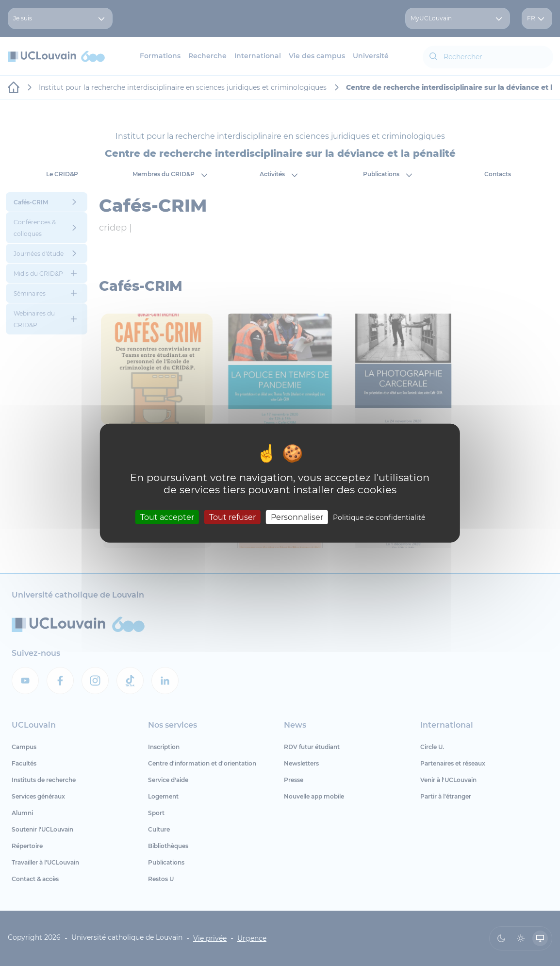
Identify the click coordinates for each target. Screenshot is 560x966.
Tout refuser (232, 517)
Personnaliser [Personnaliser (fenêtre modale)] (297, 517)
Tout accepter (167, 517)
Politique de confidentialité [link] (379, 517)
